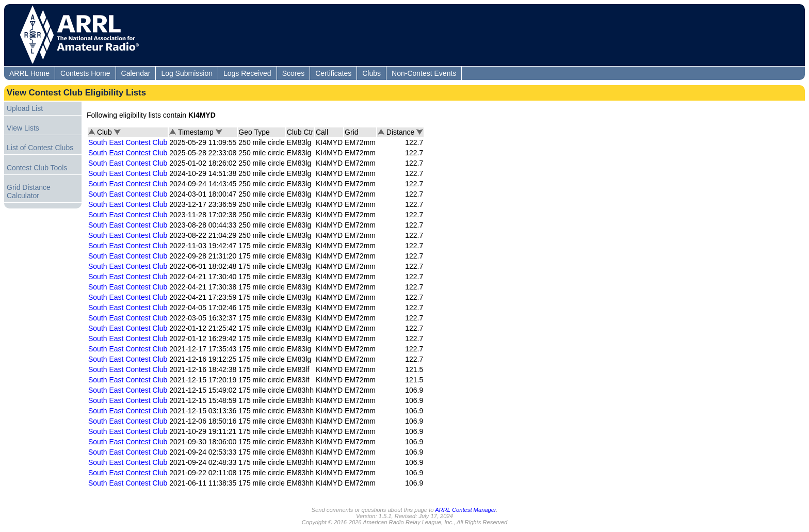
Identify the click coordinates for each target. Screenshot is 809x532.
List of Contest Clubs (40, 148)
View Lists (23, 128)
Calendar (136, 73)
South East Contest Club (128, 142)
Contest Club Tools (37, 168)
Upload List (25, 108)
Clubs (371, 73)
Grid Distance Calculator (29, 191)
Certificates (333, 73)
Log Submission (187, 73)
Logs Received (247, 73)
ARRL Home (29, 73)
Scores (294, 73)
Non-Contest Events (424, 73)
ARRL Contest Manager (465, 510)
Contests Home (85, 73)
